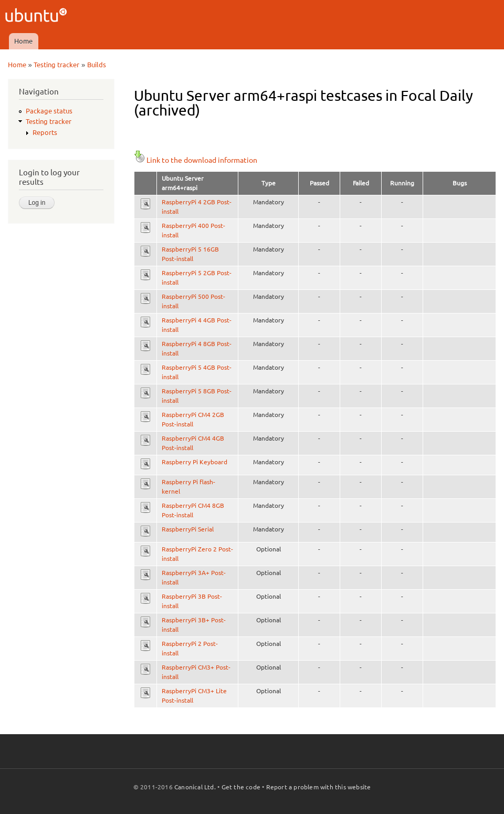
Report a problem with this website (319, 787)
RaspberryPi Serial (188, 529)
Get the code (241, 787)
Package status (49, 111)
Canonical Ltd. (195, 787)
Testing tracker (56, 65)
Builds (97, 65)
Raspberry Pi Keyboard (195, 462)
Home (23, 41)
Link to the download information (196, 160)
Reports (45, 132)
